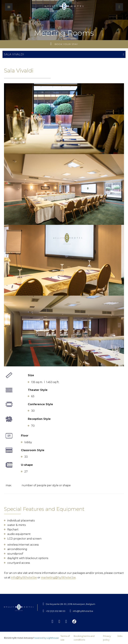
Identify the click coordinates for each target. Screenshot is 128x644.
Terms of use (65, 638)
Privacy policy (107, 638)
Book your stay (64, 44)
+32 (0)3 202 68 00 (56, 611)
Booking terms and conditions (84, 638)
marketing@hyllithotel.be (58, 577)
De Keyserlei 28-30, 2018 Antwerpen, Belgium (70, 604)
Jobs (120, 636)
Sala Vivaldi (64, 54)
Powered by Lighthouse (46, 638)
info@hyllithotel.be (24, 577)
